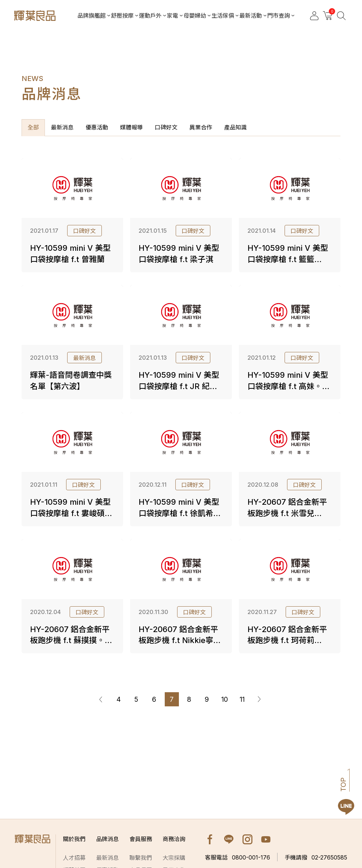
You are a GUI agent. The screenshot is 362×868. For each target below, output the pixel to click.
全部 (33, 127)
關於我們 (74, 839)
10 (224, 699)
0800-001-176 (238, 857)
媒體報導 (132, 127)
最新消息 (62, 127)
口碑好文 (166, 127)
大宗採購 (174, 858)
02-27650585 (316, 857)
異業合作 (201, 127)
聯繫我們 (141, 858)
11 (242, 699)
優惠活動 (97, 127)
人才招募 (74, 858)
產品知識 (235, 127)
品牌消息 (107, 839)
